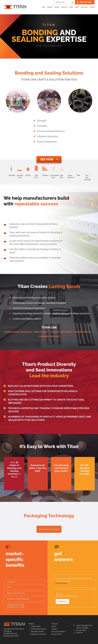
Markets (31, 624)
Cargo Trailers (36, 626)
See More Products (49, 529)
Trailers (11, 582)
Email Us (62, 601)
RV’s (9, 587)
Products (55, 624)
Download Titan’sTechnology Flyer (16, 606)
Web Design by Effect (11, 636)
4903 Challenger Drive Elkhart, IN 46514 (84, 627)
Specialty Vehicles (16, 593)
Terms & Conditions (58, 632)
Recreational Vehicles (39, 629)
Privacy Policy (56, 634)
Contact (54, 629)
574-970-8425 (84, 2)
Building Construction (18, 599)
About (54, 626)
